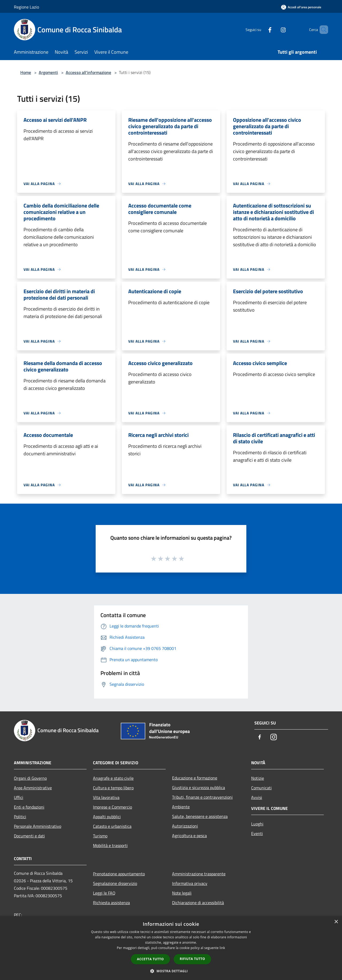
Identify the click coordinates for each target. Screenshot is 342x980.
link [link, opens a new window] (222, 948)
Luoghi (257, 824)
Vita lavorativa (106, 797)
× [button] (336, 922)
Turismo (100, 836)
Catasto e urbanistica (112, 826)
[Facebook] (261, 30)
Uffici (19, 797)
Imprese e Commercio (112, 807)
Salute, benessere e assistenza (200, 816)
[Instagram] (274, 30)
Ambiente (181, 807)
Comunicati (261, 788)
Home (26, 72)
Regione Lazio (26, 7)
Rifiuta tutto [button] (193, 959)
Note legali (182, 893)
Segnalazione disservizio (115, 883)
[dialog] (171, 948)
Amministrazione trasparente (199, 874)
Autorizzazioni (185, 826)
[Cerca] (322, 30)
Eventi (257, 833)
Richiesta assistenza (111, 903)
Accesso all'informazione (88, 72)
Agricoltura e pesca (189, 836)
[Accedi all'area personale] (301, 7)
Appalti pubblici (107, 817)
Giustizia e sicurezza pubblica (199, 787)
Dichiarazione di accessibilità (198, 903)
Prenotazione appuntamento (119, 874)
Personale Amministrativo (38, 826)
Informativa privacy (190, 883)
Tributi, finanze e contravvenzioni (202, 797)
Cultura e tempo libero (113, 788)
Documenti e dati (29, 836)
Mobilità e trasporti (110, 845)
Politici (20, 817)
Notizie (258, 778)
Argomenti (48, 72)
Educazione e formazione (195, 778)
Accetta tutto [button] (150, 959)
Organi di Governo (30, 778)
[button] (171, 971)
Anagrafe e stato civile (113, 778)
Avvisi (257, 797)
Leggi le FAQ (104, 893)
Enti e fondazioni (29, 807)
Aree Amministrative (33, 788)
